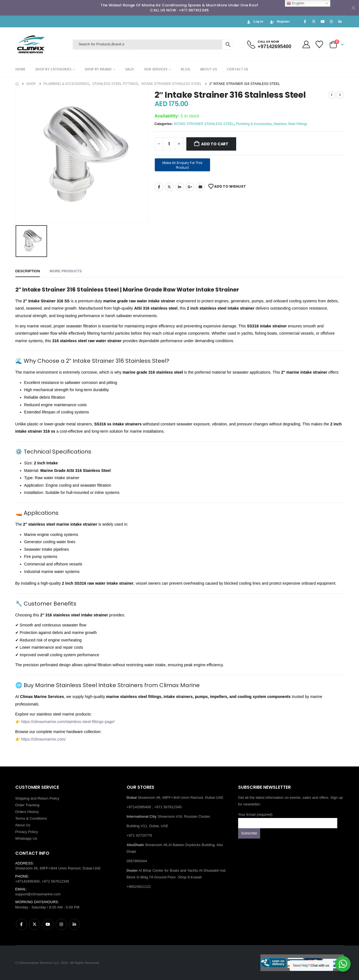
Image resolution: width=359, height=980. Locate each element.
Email (200, 187)
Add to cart (215, 144)
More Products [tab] (66, 271)
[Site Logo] (43, 44)
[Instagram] (331, 21)
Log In (255, 22)
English (295, 3)
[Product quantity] (169, 144)
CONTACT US (238, 69)
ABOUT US (208, 69)
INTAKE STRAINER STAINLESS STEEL (204, 124)
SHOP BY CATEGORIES (53, 69)
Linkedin (74, 924)
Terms (20, 818)
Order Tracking (27, 805)
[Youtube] (323, 21)
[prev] (332, 95)
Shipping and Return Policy (37, 798)
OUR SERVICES (156, 69)
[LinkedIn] (340, 21)
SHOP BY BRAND (98, 69)
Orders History (27, 812)
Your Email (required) (288, 819)
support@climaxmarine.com (38, 894)
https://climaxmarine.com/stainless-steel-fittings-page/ (68, 722)
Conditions (38, 818)
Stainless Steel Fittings (290, 124)
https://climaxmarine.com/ (43, 739)
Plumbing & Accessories (254, 124)
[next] (340, 95)
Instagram (61, 924)
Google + (190, 187)
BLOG (185, 69)
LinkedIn (180, 187)
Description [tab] (28, 271)
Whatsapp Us (26, 838)
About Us (23, 825)
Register (280, 22)
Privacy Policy (27, 832)
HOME (20, 69)
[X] (314, 21)
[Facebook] (305, 21)
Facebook (159, 187)
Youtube (48, 924)
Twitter (169, 187)
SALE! (130, 69)
